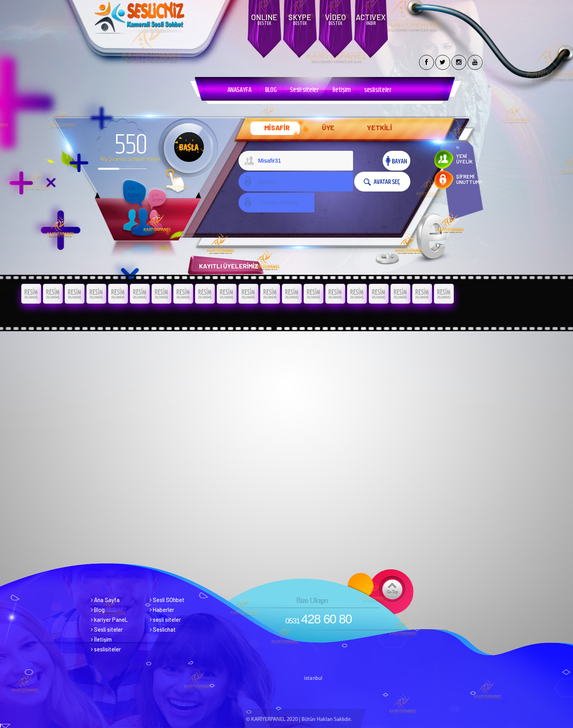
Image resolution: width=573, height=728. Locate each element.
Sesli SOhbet (167, 600)
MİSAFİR (277, 128)
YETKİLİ (379, 128)
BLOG (271, 90)
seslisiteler (378, 90)
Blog (98, 610)
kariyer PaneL (109, 620)
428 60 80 (319, 619)
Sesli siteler (304, 90)
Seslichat (163, 629)
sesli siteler (165, 620)
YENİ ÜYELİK (464, 159)
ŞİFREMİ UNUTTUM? (469, 179)
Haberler (162, 610)
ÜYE (328, 128)
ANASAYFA (240, 90)
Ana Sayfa (105, 600)
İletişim (342, 90)
